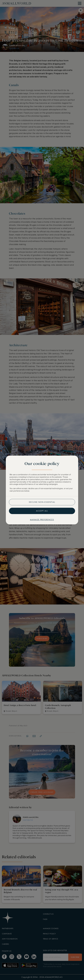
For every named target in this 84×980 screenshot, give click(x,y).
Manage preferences (42, 520)
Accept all (42, 511)
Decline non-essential (42, 502)
